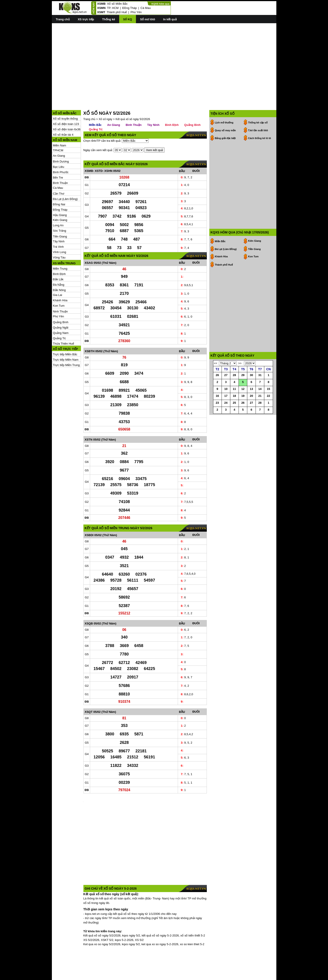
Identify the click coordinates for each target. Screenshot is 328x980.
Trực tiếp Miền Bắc (65, 334)
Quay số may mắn (225, 110)
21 (260, 407)
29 (243, 386)
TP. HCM (113, 8)
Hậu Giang (60, 195)
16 (217, 407)
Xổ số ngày (105, 99)
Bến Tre (58, 157)
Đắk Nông (59, 270)
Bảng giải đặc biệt (225, 118)
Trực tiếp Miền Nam (66, 340)
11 (234, 400)
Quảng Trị (59, 318)
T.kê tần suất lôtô (258, 110)
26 (217, 386)
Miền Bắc (95, 105)
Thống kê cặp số (258, 102)
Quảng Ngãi (61, 307)
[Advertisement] (164, 58)
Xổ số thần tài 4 (63, 115)
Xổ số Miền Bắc (117, 4)
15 (269, 400)
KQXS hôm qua (160, 4)
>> (240, 374)
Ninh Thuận (60, 291)
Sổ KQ (128, 19)
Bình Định (59, 254)
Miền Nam (60, 125)
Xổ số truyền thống (65, 99)
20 (251, 407)
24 (226, 414)
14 (260, 400)
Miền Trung (60, 249)
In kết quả (170, 19)
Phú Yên (136, 12)
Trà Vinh (58, 227)
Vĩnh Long (60, 232)
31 (260, 386)
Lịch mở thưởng (224, 102)
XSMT (101, 12)
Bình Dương (61, 141)
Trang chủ (63, 19)
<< (216, 374)
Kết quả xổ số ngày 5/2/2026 (133, 99)
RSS (273, 976)
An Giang (59, 136)
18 (234, 407)
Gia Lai (58, 275)
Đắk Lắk (58, 259)
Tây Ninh (59, 221)
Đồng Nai (59, 184)
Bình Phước (61, 152)
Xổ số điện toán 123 (66, 104)
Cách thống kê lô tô (260, 118)
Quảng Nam (61, 313)
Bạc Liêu (59, 147)
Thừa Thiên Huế (64, 324)
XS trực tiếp (86, 19)
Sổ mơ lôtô (147, 19)
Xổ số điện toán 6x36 (67, 109)
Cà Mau (146, 8)
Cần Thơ (59, 174)
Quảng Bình (61, 302)
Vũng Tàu (59, 237)
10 (226, 400)
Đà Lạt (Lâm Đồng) (65, 179)
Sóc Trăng (60, 211)
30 (251, 386)
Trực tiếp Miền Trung (66, 345)
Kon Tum (59, 286)
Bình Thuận (60, 163)
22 (269, 407)
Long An (58, 205)
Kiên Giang (60, 200)
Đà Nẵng (59, 265)
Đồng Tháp (130, 8)
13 (251, 400)
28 (234, 386)
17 (226, 407)
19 (243, 407)
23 (217, 414)
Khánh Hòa (60, 280)
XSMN (102, 8)
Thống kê (109, 19)
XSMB (102, 4)
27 (226, 386)
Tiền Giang (60, 216)
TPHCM (58, 130)
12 (243, 400)
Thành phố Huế (117, 12)
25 (234, 414)
